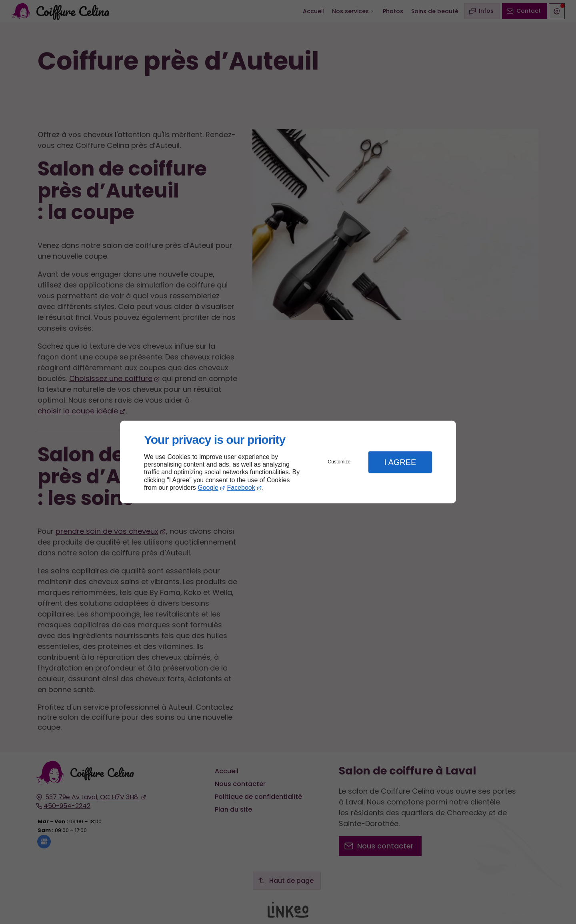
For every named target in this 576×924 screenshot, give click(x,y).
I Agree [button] (400, 462)
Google (208, 488)
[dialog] (288, 462)
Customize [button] (339, 462)
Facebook (241, 488)
